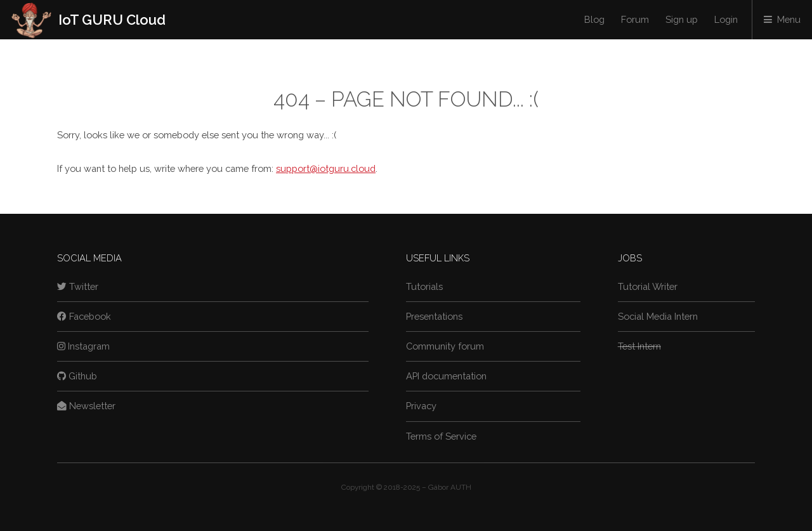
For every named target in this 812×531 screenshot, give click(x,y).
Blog (594, 19)
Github (77, 376)
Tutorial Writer (648, 286)
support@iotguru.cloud (326, 168)
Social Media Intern (658, 316)
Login (726, 19)
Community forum (445, 346)
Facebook (84, 316)
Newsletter (86, 406)
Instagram (83, 346)
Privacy (421, 406)
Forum (635, 19)
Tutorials (424, 286)
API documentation (446, 376)
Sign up (682, 19)
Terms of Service (441, 436)
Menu (789, 19)
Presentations (434, 316)
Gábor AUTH (450, 487)
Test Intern (639, 346)
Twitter (78, 286)
